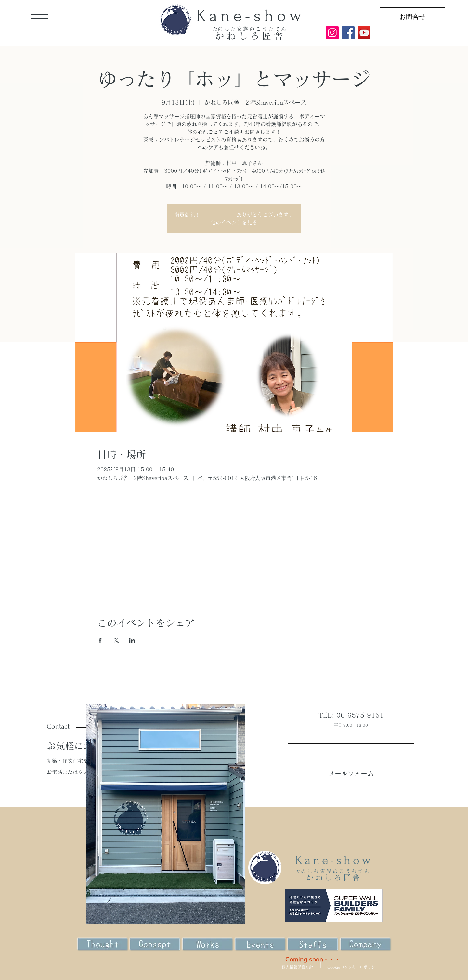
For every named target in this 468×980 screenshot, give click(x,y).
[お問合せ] (412, 16)
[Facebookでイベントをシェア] (100, 640)
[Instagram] (332, 33)
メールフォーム (351, 773)
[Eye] (155, 944)
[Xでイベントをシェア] (116, 640)
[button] (39, 16)
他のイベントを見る (234, 222)
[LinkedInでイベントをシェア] (132, 640)
